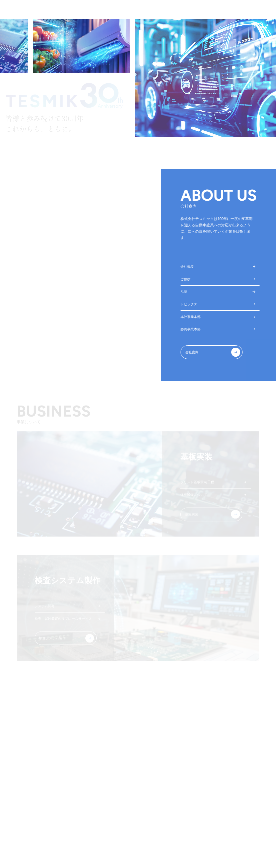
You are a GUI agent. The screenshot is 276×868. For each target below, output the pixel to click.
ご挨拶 (187, 280)
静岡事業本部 (193, 332)
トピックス (191, 306)
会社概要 (189, 267)
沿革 (185, 293)
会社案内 (194, 355)
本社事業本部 (193, 319)
